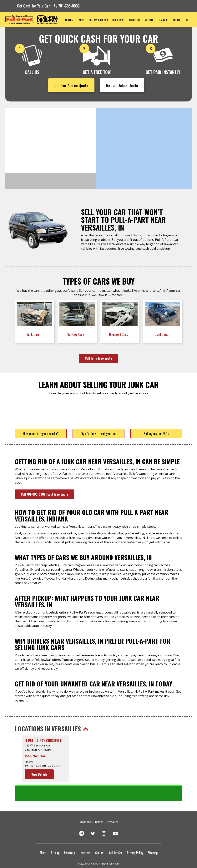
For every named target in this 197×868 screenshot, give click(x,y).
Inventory (134, 20)
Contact (100, 837)
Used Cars (118, 20)
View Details (39, 774)
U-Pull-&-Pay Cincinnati (44, 741)
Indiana (99, 806)
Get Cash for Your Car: (48, 6)
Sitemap (153, 837)
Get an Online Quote (122, 85)
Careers (164, 20)
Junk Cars (34, 334)
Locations (85, 806)
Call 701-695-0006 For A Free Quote (45, 494)
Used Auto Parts (75, 20)
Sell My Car (116, 837)
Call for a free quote (98, 358)
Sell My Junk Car (98, 20)
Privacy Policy (135, 837)
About (176, 20)
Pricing (55, 837)
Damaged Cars (119, 334)
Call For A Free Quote (71, 85)
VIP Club (149, 20)
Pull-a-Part (34, 20)
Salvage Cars (76, 334)
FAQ (187, 20)
